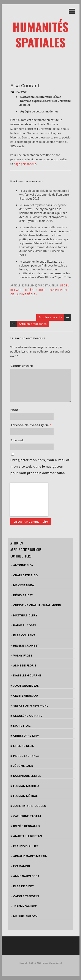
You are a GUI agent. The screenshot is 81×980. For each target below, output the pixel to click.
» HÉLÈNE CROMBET (25, 646)
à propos (17, 543)
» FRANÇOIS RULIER (25, 846)
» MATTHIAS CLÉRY (24, 615)
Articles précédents (33, 324)
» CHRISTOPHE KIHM (25, 736)
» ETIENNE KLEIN (22, 746)
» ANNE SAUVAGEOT (25, 876)
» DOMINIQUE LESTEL (26, 776)
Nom (15, 410)
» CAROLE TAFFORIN (25, 896)
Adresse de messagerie (31, 425)
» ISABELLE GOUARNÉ (26, 675)
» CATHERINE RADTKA (26, 816)
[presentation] (29, 499)
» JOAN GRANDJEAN (25, 686)
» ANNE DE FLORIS (23, 666)
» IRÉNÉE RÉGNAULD (25, 826)
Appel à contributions (26, 549)
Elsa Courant (25, 86)
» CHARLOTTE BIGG (24, 575)
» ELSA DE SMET (22, 886)
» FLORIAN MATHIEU (25, 786)
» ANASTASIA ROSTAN (26, 836)
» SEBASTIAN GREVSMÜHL (29, 706)
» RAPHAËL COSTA (23, 625)
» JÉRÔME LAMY (22, 766)
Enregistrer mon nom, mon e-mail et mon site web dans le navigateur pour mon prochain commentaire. (40, 466)
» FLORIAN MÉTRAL (24, 796)
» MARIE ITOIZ (21, 726)
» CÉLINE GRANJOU (24, 696)
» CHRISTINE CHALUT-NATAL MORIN (36, 605)
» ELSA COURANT (23, 635)
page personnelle (25, 164)
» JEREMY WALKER (24, 906)
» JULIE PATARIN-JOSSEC (28, 806)
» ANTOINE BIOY (22, 565)
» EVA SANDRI (20, 866)
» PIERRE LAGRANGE (25, 756)
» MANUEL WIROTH (24, 916)
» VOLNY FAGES (21, 656)
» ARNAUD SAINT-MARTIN (29, 856)
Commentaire (22, 366)
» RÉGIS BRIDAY (22, 595)
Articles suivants (50, 317)
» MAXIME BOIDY (22, 585)
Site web (17, 440)
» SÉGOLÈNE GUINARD (26, 716)
